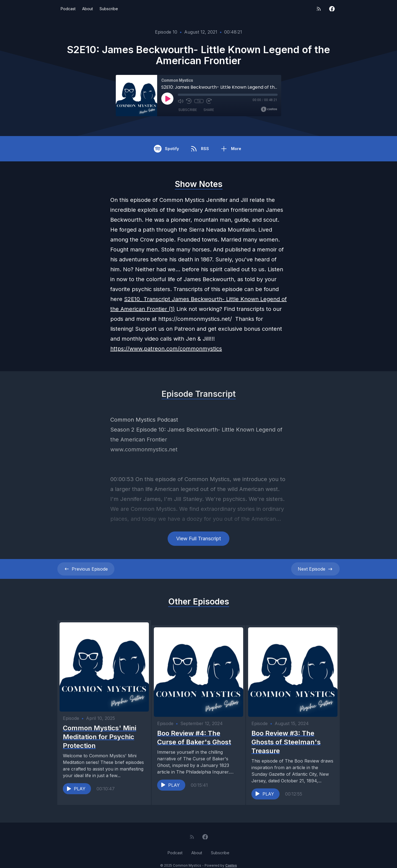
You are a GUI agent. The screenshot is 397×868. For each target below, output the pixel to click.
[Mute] (181, 101)
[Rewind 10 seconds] (189, 101)
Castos (231, 857)
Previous (86, 569)
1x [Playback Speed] (199, 101)
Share (209, 110)
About (88, 9)
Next (315, 569)
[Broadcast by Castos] (269, 109)
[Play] (167, 99)
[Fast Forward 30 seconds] (209, 101)
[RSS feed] (319, 9)
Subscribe (109, 9)
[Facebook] (332, 9)
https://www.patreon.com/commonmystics (166, 349)
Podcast (68, 9)
